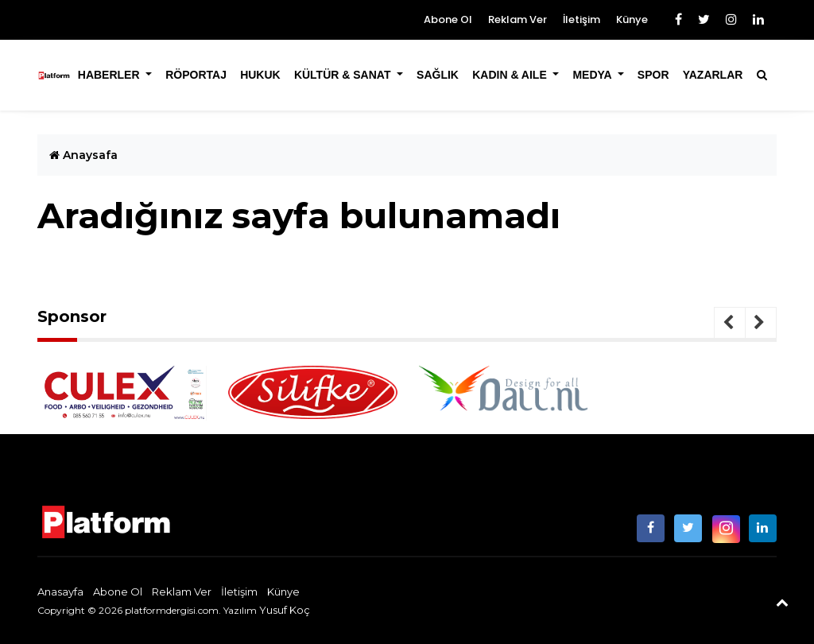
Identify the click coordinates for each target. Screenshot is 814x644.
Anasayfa (60, 592)
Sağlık (438, 75)
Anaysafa (83, 155)
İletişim (581, 19)
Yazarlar (713, 75)
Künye (632, 19)
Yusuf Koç (285, 610)
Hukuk (260, 75)
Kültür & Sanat (344, 75)
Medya (593, 75)
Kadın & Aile (511, 75)
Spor (653, 75)
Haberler (110, 75)
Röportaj (196, 75)
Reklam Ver (517, 19)
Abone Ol (448, 19)
